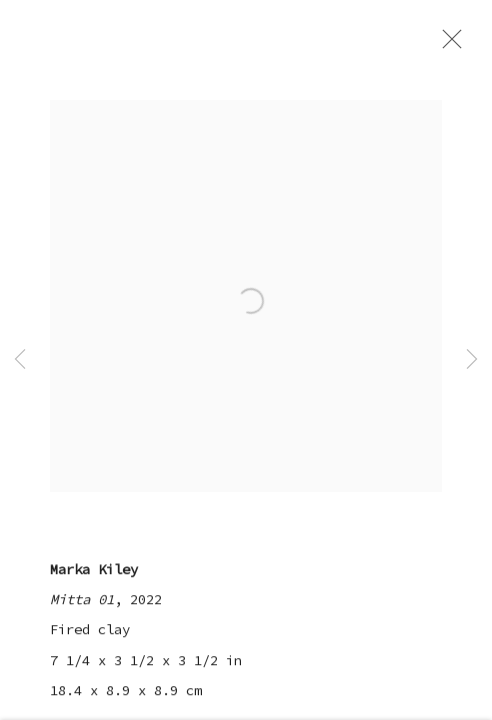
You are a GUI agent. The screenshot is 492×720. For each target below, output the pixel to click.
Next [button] (472, 360)
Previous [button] (20, 360)
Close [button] (451, 45)
